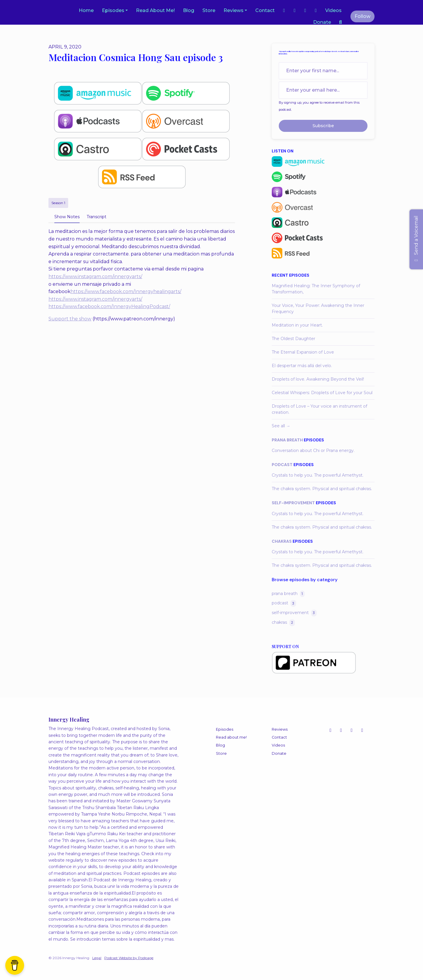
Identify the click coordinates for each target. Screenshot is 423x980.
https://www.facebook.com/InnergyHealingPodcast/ (109, 306)
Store (209, 10)
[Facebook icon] (352, 730)
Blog (189, 10)
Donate (322, 22)
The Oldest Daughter (293, 339)
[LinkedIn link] (316, 11)
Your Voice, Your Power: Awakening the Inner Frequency (318, 309)
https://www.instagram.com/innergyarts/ (95, 276)
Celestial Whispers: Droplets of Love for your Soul (322, 393)
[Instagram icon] (330, 730)
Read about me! (155, 10)
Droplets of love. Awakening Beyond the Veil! (318, 379)
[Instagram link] (284, 11)
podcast (282, 465)
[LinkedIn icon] (362, 730)
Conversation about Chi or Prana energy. (313, 451)
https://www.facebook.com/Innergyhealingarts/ (126, 291)
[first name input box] (323, 71)
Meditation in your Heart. (297, 325)
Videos (333, 10)
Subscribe (323, 126)
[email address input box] (323, 90)
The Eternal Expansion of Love (303, 352)
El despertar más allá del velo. (302, 366)
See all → (281, 426)
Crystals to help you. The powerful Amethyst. (318, 475)
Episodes (113, 10)
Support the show (70, 319)
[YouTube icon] (341, 730)
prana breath (287, 440)
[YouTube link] (305, 11)
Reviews (234, 10)
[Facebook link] (295, 11)
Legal (97, 958)
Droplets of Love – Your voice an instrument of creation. (319, 409)
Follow (362, 16)
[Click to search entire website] (340, 22)
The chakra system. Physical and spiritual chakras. (322, 489)
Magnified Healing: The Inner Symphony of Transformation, (316, 289)
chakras (282, 541)
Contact (265, 10)
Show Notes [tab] (67, 217)
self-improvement (293, 503)
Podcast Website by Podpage (129, 958)
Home (86, 10)
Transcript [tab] (96, 217)
